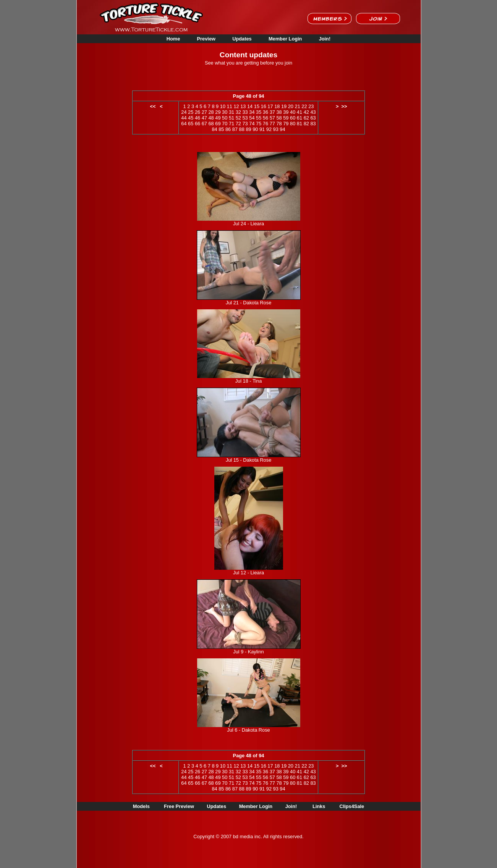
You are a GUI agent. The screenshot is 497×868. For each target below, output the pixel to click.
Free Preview (179, 806)
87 (235, 129)
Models (141, 806)
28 (211, 112)
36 (265, 112)
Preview (206, 39)
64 (184, 124)
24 (184, 112)
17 (270, 106)
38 (279, 112)
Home (173, 39)
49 (218, 118)
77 (272, 124)
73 (245, 124)
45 (191, 118)
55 (259, 118)
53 (245, 118)
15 (257, 106)
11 (230, 106)
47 (204, 118)
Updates (242, 39)
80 (293, 124)
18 (277, 106)
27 (204, 112)
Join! (325, 39)
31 (232, 112)
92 (269, 129)
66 (198, 124)
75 (259, 124)
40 (293, 112)
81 (299, 124)
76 (265, 124)
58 (279, 118)
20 (291, 106)
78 (279, 124)
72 (238, 124)
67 (204, 124)
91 (262, 129)
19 (284, 106)
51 (232, 118)
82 (306, 124)
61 (299, 118)
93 (276, 129)
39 (286, 112)
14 (250, 106)
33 (245, 112)
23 (311, 106)
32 (238, 112)
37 (272, 112)
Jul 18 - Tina (249, 381)
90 (255, 129)
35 (259, 112)
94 (282, 129)
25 (191, 112)
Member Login (285, 39)
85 (221, 129)
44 (184, 118)
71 (232, 124)
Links (319, 806)
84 (214, 129)
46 (198, 118)
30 (225, 112)
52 (238, 118)
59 (286, 118)
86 (228, 129)
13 (243, 106)
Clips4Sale (352, 806)
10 (223, 106)
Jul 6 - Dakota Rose (248, 730)
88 (242, 129)
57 (272, 118)
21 (298, 106)
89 (248, 129)
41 (299, 112)
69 (218, 124)
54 (252, 118)
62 (306, 118)
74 (252, 124)
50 (225, 118)
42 (306, 112)
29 (218, 112)
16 (264, 106)
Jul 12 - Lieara (248, 573)
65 (191, 124)
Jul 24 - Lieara (248, 224)
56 (265, 118)
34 (252, 112)
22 (304, 106)
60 (293, 118)
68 (211, 124)
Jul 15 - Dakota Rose (249, 460)
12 (236, 106)
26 (198, 112)
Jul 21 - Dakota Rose (249, 303)
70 (225, 124)
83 (313, 124)
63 (313, 118)
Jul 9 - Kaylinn (248, 652)
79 (286, 124)
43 (313, 112)
